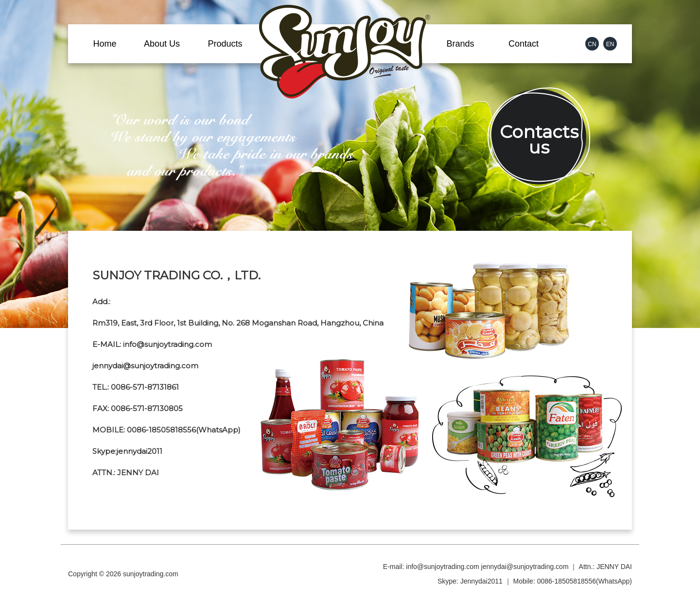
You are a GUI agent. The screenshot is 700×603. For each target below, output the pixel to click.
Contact (524, 44)
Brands (460, 44)
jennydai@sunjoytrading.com (525, 567)
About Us (162, 44)
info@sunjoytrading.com (442, 567)
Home (105, 44)
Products (225, 44)
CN (592, 44)
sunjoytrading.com (151, 574)
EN (610, 44)
